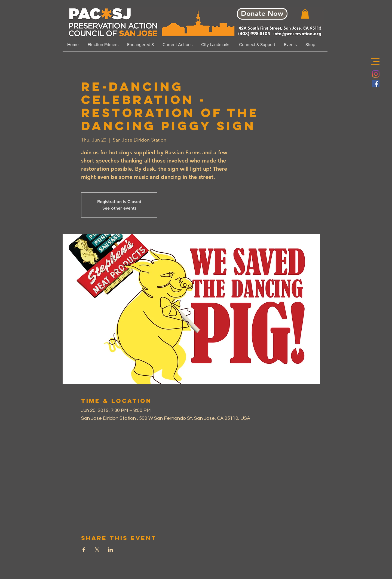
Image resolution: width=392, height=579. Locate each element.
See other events (119, 208)
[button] (375, 62)
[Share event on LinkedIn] (110, 550)
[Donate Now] (262, 14)
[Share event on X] (97, 550)
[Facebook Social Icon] (376, 84)
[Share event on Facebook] (84, 550)
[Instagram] (376, 74)
